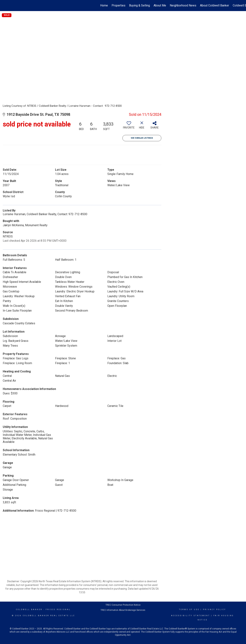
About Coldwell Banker (215, 5)
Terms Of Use (189, 610)
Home (104, 5)
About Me (160, 5)
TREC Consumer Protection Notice (123, 605)
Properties (118, 5)
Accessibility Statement (190, 616)
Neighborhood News (183, 5)
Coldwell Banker (29, 610)
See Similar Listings (142, 138)
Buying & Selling (139, 5)
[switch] (129, 126)
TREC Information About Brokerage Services (123, 610)
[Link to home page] (5, 6)
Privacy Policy (214, 610)
